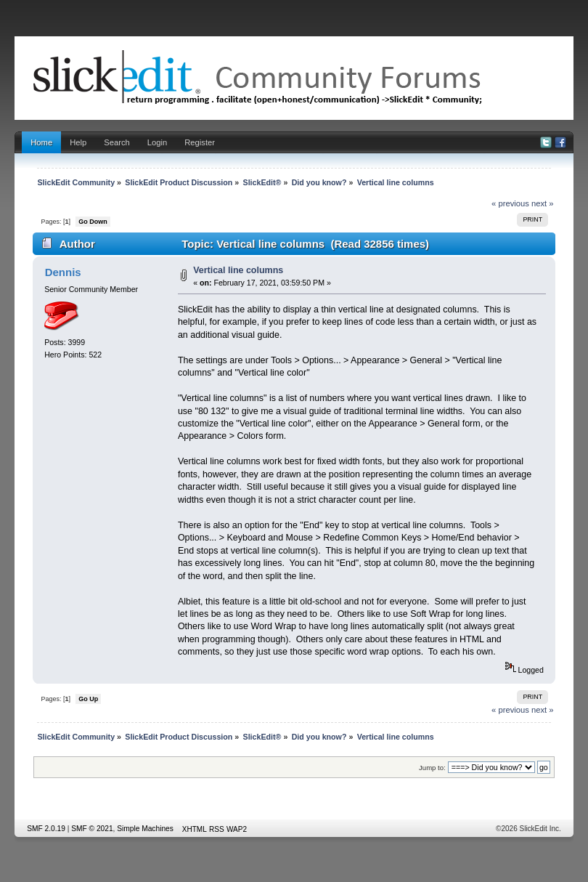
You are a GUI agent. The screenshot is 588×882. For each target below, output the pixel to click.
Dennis (63, 272)
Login (157, 142)
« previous (510, 203)
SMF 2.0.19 (46, 829)
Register (200, 142)
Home (41, 142)
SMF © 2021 (92, 829)
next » (543, 203)
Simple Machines (145, 829)
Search (117, 142)
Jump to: (432, 768)
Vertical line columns (238, 270)
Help (78, 142)
